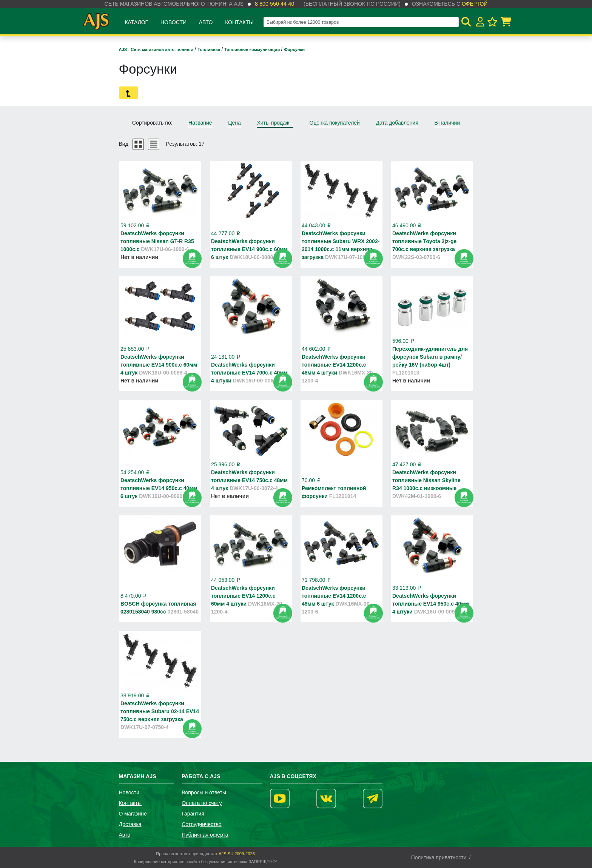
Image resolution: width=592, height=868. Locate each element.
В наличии (447, 123)
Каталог (136, 22)
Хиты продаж (275, 123)
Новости (173, 22)
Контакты (239, 22)
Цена (234, 123)
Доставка (130, 824)
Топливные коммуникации (253, 49)
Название (200, 123)
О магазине (133, 814)
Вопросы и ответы (204, 792)
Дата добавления (397, 123)
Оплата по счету (202, 803)
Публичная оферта (205, 835)
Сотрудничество (201, 824)
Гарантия (193, 814)
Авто (206, 22)
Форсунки (294, 49)
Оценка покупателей (335, 123)
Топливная (209, 49)
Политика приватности (439, 857)
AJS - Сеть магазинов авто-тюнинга (157, 49)
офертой (475, 4)
